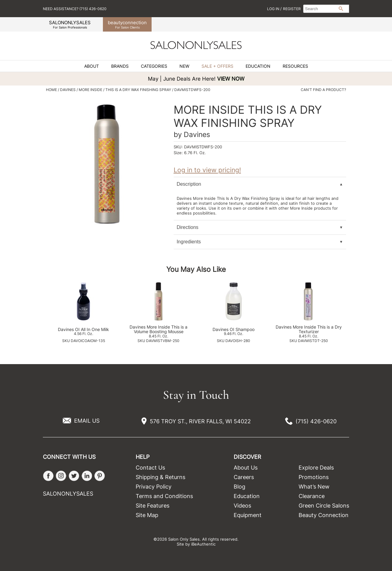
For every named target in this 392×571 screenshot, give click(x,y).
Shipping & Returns (160, 477)
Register (292, 9)
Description (189, 184)
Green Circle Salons (324, 506)
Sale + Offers (217, 66)
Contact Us (150, 468)
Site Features (153, 506)
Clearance (312, 496)
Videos (242, 506)
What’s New (314, 487)
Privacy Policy (154, 487)
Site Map (147, 515)
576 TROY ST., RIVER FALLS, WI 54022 (200, 421)
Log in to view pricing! (207, 170)
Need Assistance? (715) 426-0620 (75, 9)
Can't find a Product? (323, 90)
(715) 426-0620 (316, 421)
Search (341, 9)
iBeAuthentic (203, 544)
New (184, 66)
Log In (274, 9)
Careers (244, 477)
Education (258, 66)
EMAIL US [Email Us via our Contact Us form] (87, 421)
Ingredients (189, 242)
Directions (188, 227)
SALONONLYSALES (70, 24)
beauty (127, 24)
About (92, 66)
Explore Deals (316, 468)
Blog (239, 487)
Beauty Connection (324, 515)
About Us (246, 468)
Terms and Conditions (164, 496)
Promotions (314, 477)
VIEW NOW (231, 79)
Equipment (248, 515)
